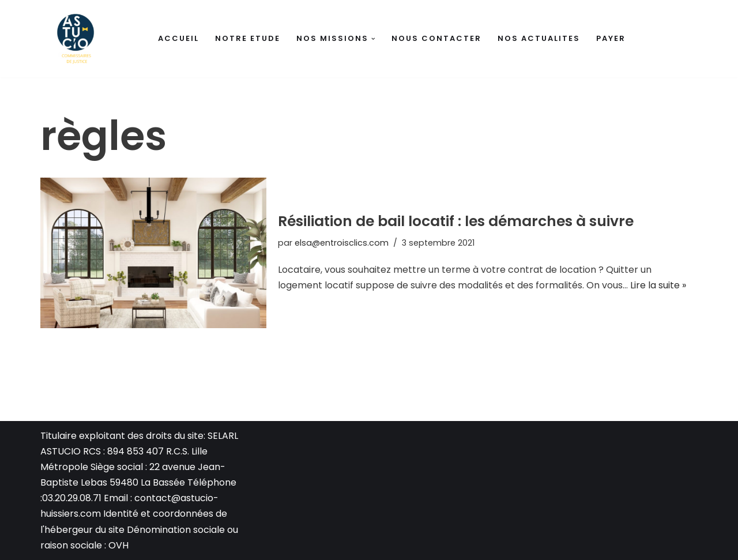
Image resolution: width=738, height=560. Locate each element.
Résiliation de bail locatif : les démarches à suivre (456, 221)
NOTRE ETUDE (248, 38)
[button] (373, 39)
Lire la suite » (658, 285)
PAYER (611, 38)
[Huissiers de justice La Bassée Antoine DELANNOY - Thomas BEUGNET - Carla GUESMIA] (75, 39)
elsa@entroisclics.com (342, 243)
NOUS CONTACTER (436, 38)
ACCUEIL (178, 38)
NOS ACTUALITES (539, 38)
